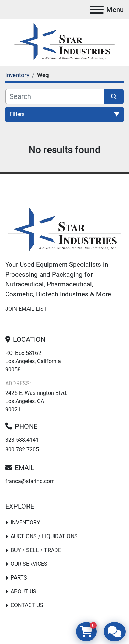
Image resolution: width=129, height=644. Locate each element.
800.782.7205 (22, 449)
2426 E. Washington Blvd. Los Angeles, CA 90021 (36, 401)
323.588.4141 (22, 440)
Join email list (26, 309)
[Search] (55, 96)
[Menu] (97, 10)
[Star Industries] (64, 230)
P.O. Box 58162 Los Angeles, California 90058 (33, 361)
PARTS (19, 578)
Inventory (25, 523)
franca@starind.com (30, 481)
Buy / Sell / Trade (36, 550)
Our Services (29, 564)
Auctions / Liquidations (44, 536)
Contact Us (27, 605)
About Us (24, 591)
